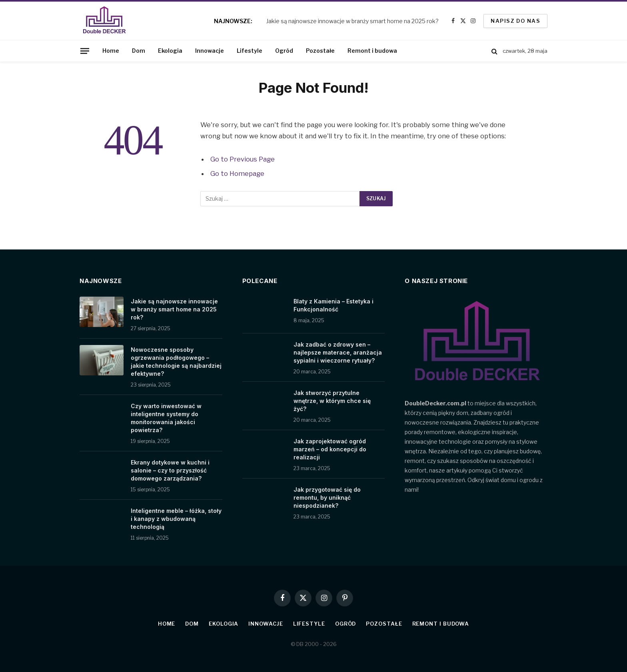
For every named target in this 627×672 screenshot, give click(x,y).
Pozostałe (320, 51)
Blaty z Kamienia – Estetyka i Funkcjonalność (333, 305)
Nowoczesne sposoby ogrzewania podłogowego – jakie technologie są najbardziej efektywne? (176, 362)
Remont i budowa (372, 51)
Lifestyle (250, 51)
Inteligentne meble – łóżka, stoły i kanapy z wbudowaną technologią (176, 519)
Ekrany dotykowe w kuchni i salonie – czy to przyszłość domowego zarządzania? (170, 470)
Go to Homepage (237, 173)
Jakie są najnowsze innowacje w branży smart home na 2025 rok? (352, 21)
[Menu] (85, 51)
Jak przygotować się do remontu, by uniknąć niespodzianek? (327, 498)
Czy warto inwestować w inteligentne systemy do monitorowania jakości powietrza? (166, 418)
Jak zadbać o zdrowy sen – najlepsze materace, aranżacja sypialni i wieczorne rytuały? (338, 352)
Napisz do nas (515, 21)
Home (111, 51)
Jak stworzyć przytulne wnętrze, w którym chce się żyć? (332, 401)
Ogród (284, 51)
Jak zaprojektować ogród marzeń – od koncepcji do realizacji (330, 449)
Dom (139, 51)
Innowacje (210, 51)
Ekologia (170, 51)
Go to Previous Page (243, 159)
